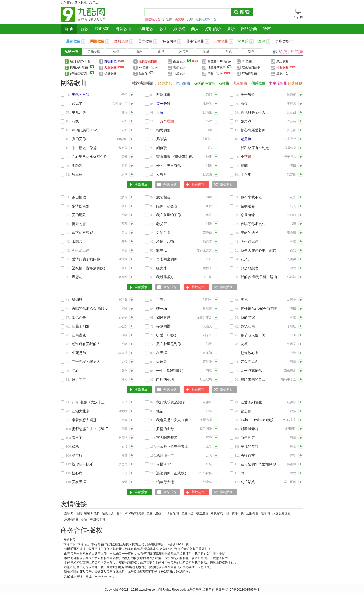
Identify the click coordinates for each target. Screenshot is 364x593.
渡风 (244, 300)
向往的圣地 (165, 379)
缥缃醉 (77, 300)
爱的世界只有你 (169, 166)
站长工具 (108, 513)
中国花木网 (97, 519)
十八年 (246, 174)
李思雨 (123, 464)
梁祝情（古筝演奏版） (89, 268)
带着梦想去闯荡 (84, 420)
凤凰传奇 (290, 148)
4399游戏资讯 (135, 513)
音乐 (120, 513)
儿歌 (190, 19)
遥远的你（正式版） (172, 473)
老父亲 (162, 224)
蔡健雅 (207, 362)
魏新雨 (123, 148)
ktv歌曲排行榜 (148, 67)
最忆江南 (248, 326)
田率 (124, 429)
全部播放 (141, 185)
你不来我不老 (251, 197)
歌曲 (150, 513)
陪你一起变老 (167, 206)
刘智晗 (123, 277)
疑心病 (77, 473)
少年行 (77, 455)
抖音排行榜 (219, 73)
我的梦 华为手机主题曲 (259, 277)
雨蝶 (244, 104)
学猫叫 (77, 166)
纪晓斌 (207, 482)
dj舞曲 (224, 83)
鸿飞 (293, 206)
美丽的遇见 (249, 233)
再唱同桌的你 (167, 259)
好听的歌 (213, 29)
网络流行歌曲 (82, 67)
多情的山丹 (165, 429)
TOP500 (102, 29)
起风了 (77, 104)
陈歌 (293, 455)
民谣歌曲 (286, 67)
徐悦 (124, 362)
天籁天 (207, 326)
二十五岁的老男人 (86, 362)
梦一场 (162, 309)
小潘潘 (123, 166)
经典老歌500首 (206, 19)
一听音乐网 (171, 513)
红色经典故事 (251, 67)
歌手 (163, 29)
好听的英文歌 (82, 73)
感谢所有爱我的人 (86, 344)
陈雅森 (207, 402)
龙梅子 (207, 268)
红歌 (262, 41)
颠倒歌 (162, 148)
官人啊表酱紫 (167, 438)
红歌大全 (282, 73)
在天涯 (162, 353)
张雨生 (207, 112)
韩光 (124, 379)
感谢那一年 (165, 455)
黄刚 (124, 371)
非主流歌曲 (195, 41)
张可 (293, 335)
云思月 (162, 174)
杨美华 (207, 241)
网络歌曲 (249, 29)
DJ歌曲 (247, 61)
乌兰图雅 (206, 429)
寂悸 (124, 174)
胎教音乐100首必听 (219, 62)
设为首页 (67, 2)
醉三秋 (77, 174)
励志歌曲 (282, 61)
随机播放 (226, 185)
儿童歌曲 (221, 41)
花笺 (244, 344)
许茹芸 (292, 121)
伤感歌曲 (110, 73)
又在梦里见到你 (169, 344)
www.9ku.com (148, 590)
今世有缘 (248, 215)
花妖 (75, 121)
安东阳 (292, 130)
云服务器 (252, 513)
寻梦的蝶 (163, 326)
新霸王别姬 (81, 326)
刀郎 (209, 95)
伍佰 (124, 95)
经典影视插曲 (148, 61)
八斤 (209, 259)
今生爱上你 (81, 250)
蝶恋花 (77, 277)
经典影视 (295, 83)
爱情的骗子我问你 (86, 259)
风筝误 (162, 139)
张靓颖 (292, 277)
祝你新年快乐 (82, 464)
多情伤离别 (81, 206)
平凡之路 (79, 112)
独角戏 (246, 121)
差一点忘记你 (251, 371)
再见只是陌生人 (253, 112)
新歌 (84, 29)
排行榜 (179, 29)
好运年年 (79, 379)
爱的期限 (79, 215)
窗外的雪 (79, 224)
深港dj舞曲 (71, 519)
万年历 (94, 2)
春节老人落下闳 (253, 335)
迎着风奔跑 (249, 429)
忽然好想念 (249, 268)
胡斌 (209, 197)
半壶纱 (162, 300)
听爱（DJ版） (167, 335)
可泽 (209, 438)
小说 (84, 519)
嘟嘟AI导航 (92, 513)
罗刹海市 (163, 95)
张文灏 (207, 174)
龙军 (124, 241)
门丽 (209, 130)
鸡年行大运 (165, 482)
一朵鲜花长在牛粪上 (172, 446)
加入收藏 (81, 2)
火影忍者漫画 (282, 513)
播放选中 (198, 185)
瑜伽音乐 (179, 67)
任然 (124, 473)
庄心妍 (292, 112)
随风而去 (79, 317)
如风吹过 (163, 317)
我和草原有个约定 (255, 148)
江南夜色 (79, 335)
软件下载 (238, 513)
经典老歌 (145, 29)
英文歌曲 (145, 41)
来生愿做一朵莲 (84, 148)
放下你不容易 (82, 233)
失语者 (162, 362)
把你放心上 (249, 353)
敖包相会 (163, 197)
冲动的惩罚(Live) (85, 130)
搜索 (242, 12)
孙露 (209, 157)
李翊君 (292, 104)
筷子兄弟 (290, 139)
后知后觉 (163, 233)
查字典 (69, 513)
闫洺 (209, 371)
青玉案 (77, 438)
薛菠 (209, 464)
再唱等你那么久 (253, 224)
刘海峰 (123, 411)
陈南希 (292, 464)
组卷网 (265, 513)
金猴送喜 (248, 206)
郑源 (209, 121)
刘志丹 (207, 335)
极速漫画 (202, 513)
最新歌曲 (73, 41)
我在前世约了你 (169, 215)
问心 (75, 371)
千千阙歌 (248, 95)
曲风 (195, 29)
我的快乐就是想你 (170, 402)
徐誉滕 (207, 104)
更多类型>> (284, 41)
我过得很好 (165, 277)
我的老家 (248, 317)
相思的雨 (163, 130)
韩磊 (124, 455)
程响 (124, 335)
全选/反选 (170, 185)
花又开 (246, 259)
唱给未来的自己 (253, 379)
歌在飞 (162, 250)
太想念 (77, 241)
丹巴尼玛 (206, 379)
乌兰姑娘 (248, 482)
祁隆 (209, 166)
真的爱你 (79, 139)
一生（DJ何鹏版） (171, 371)
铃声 (267, 29)
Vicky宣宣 (290, 420)
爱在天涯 (79, 482)
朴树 (124, 112)
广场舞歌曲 (249, 73)
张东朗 (207, 353)
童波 (124, 420)
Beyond (122, 139)
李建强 (123, 353)
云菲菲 (292, 215)
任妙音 (123, 197)
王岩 (209, 446)
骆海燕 (207, 309)
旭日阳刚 (290, 429)
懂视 (79, 513)
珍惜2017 (164, 464)
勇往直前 (248, 455)
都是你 (246, 411)
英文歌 (180, 19)
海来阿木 (290, 371)
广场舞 (168, 19)
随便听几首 (153, 19)
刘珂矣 (207, 139)
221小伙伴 (205, 473)
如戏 (75, 446)
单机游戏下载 (220, 513)
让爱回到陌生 (251, 402)
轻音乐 (243, 41)
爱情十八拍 (165, 241)
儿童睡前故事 (219, 68)
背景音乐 (179, 73)
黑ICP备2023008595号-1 (242, 590)
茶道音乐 (186, 61)
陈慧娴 (292, 95)
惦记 (160, 411)
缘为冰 (162, 268)
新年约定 (248, 438)
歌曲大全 (188, 513)
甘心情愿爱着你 (253, 130)
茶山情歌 (79, 197)
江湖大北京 (81, 411)
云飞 (124, 402)
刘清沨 (123, 259)
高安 (124, 157)
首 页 (69, 29)
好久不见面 (249, 362)
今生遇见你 (249, 241)
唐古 (209, 206)
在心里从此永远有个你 (89, 157)
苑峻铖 (207, 233)
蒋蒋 (124, 224)
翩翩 (244, 166)
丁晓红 (292, 326)
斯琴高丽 (206, 420)
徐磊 (293, 446)
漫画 (158, 513)
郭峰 (293, 362)
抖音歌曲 (123, 29)
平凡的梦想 (249, 446)
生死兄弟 (79, 353)
